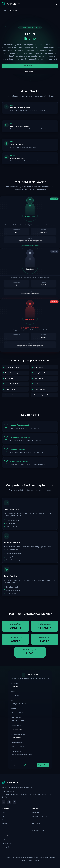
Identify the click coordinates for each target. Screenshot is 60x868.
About (3, 813)
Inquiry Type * (15, 683)
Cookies (37, 861)
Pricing (4, 816)
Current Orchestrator (17, 743)
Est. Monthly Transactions (18, 734)
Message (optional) (16, 751)
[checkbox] (11, 765)
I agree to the (21, 765)
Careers (4, 823)
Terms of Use (6, 847)
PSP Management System (40, 816)
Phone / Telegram (16, 717)
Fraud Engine (36, 823)
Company (13, 709)
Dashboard (35, 813)
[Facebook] (9, 802)
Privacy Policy (25, 765)
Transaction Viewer (38, 820)
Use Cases (5, 820)
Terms (30, 861)
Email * (13, 700)
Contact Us (5, 840)
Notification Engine (38, 830)
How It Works (30, 72)
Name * (13, 692)
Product (4, 10)
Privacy (23, 861)
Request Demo (30, 66)
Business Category (16, 726)
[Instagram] (15, 802)
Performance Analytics (39, 827)
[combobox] (30, 687)
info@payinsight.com (11, 797)
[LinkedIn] (4, 802)
